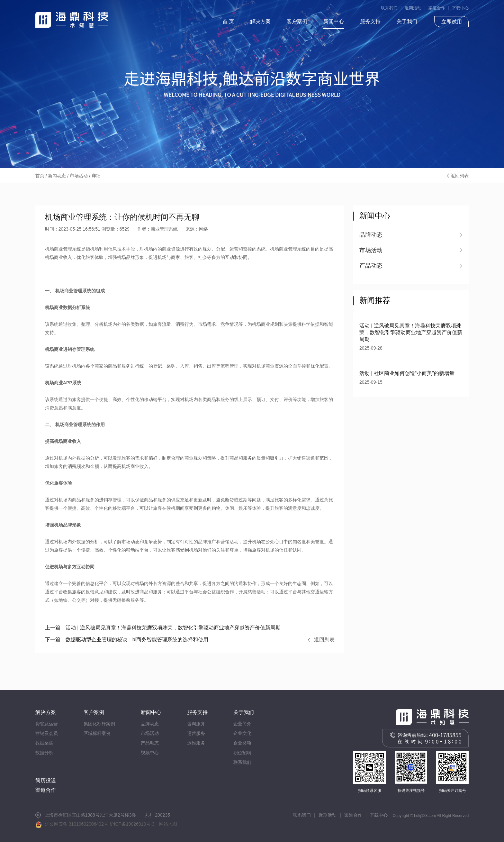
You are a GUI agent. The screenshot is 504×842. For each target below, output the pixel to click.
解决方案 (260, 21)
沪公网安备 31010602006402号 (77, 824)
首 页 (228, 21)
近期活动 (413, 8)
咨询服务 (196, 724)
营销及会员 (47, 733)
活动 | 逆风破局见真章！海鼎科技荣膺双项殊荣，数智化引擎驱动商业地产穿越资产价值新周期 (163, 628)
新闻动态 (57, 176)
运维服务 (196, 743)
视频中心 (150, 753)
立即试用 (452, 22)
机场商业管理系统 (73, 425)
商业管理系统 (78, 291)
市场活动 (79, 176)
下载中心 (460, 8)
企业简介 (242, 724)
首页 (40, 176)
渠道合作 (437, 8)
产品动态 (150, 743)
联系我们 (389, 8)
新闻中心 (334, 21)
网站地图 (168, 824)
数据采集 (44, 743)
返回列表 (460, 176)
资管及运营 (47, 724)
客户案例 (297, 21)
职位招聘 (242, 753)
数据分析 (44, 753)
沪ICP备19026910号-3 (132, 824)
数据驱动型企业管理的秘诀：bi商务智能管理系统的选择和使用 (127, 640)
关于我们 (407, 21)
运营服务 (196, 733)
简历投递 (46, 780)
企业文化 (242, 733)
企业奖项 (242, 743)
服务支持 (370, 21)
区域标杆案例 (97, 733)
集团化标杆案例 (99, 724)
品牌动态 (150, 724)
